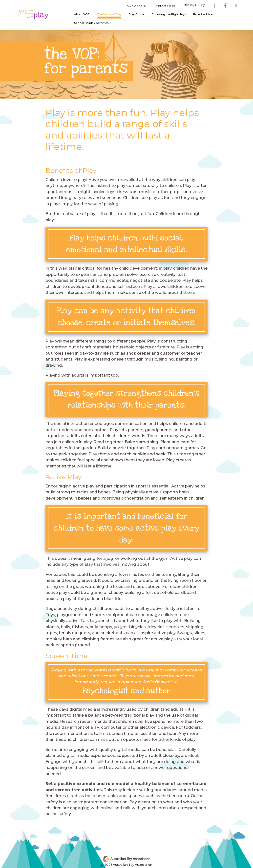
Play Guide (136, 16)
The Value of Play (109, 16)
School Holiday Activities (91, 24)
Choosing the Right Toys (169, 16)
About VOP (82, 16)
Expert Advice (203, 16)
